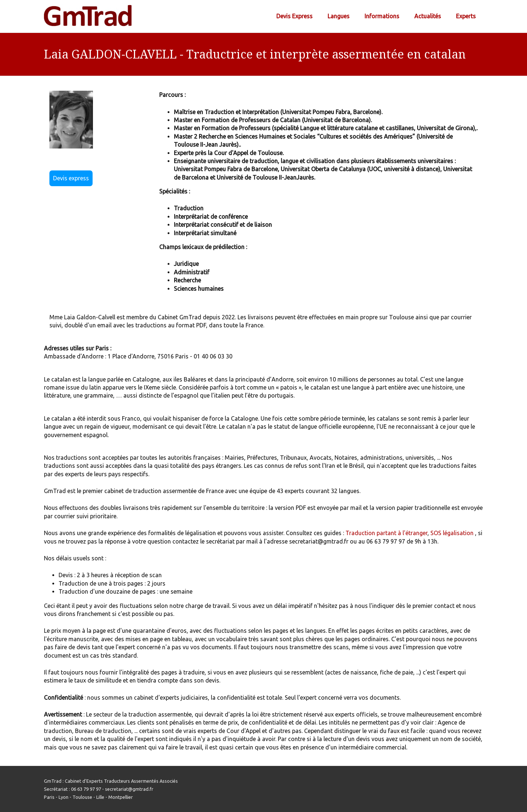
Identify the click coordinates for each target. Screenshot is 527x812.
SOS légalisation (452, 533)
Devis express (71, 178)
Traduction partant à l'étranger (386, 533)
